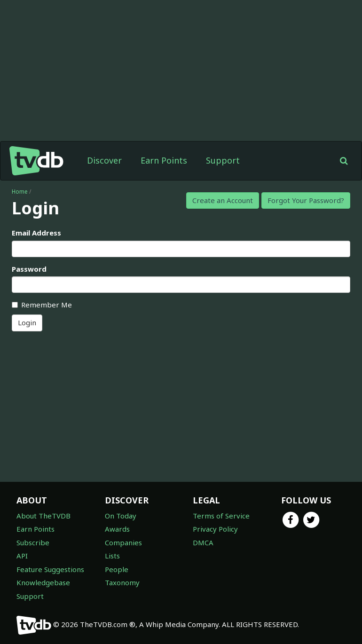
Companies (123, 542)
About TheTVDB (43, 516)
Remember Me (42, 305)
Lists (112, 556)
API (22, 556)
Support (223, 160)
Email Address (36, 233)
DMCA (203, 542)
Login (27, 322)
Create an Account (223, 200)
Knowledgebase (43, 582)
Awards (117, 529)
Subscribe (33, 542)
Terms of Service (221, 516)
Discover (104, 160)
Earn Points (164, 160)
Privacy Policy (215, 529)
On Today (121, 516)
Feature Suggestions (50, 569)
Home (20, 192)
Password (29, 269)
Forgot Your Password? (306, 200)
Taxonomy (122, 582)
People (117, 569)
